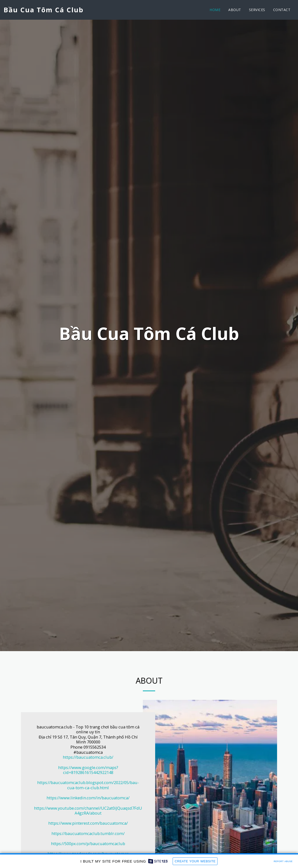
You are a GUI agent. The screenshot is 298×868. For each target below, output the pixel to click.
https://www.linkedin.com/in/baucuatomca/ (88, 798)
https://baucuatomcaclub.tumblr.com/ (88, 833)
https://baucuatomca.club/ (88, 757)
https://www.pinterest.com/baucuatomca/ (88, 823)
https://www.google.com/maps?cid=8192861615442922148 (88, 770)
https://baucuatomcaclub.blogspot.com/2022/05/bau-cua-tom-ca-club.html (88, 785)
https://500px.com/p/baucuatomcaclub (88, 844)
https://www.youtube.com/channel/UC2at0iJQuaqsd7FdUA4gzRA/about (88, 811)
